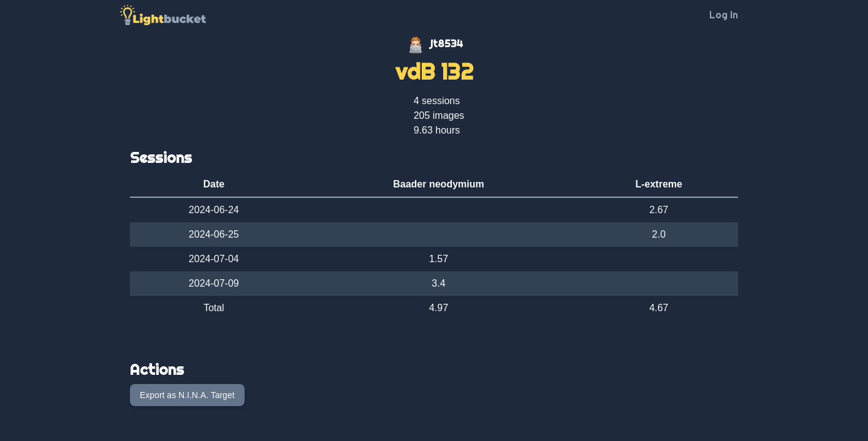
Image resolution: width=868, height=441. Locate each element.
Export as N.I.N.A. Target (187, 395)
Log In (724, 15)
